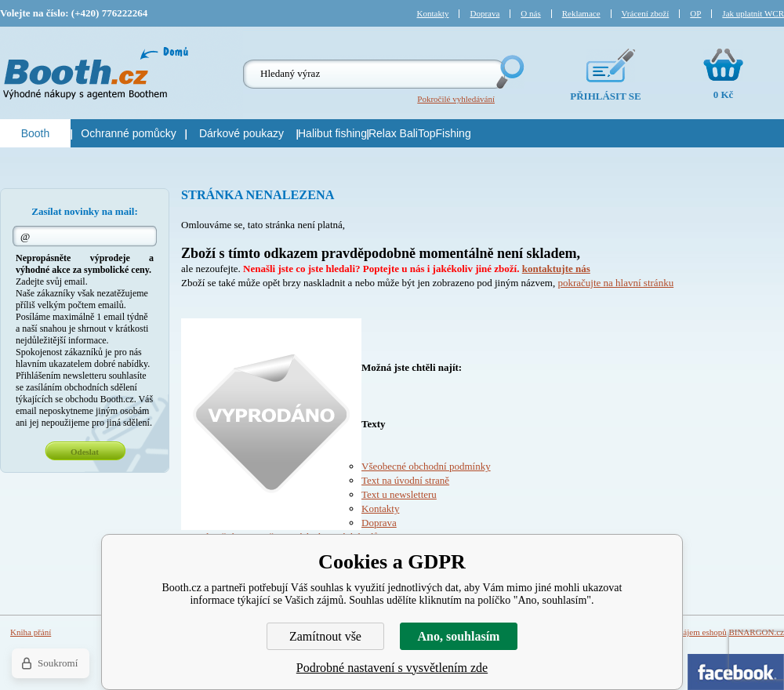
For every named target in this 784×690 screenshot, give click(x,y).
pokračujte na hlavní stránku (615, 283)
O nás (530, 13)
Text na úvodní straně (405, 480)
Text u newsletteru (399, 494)
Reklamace (581, 13)
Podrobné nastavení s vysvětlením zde (392, 668)
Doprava (379, 523)
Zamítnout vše (325, 636)
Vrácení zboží (646, 13)
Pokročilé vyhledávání (456, 99)
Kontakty (380, 508)
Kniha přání (31, 632)
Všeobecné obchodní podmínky (426, 466)
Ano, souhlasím (459, 636)
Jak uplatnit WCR (753, 13)
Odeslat (85, 452)
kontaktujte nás (556, 269)
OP (695, 13)
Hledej (509, 72)
